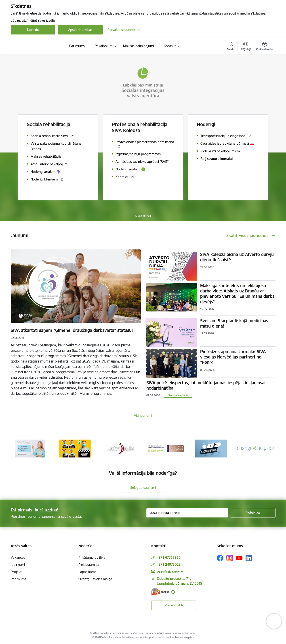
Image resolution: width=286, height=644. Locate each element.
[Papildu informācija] (173, 592)
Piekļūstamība (89, 565)
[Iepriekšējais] (21, 449)
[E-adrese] (160, 592)
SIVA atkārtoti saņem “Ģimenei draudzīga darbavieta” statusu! (72, 330)
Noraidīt (33, 30)
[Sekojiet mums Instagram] (230, 558)
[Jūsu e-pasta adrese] (187, 513)
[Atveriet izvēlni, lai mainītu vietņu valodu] (246, 47)
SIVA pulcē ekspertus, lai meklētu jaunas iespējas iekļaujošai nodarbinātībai (206, 385)
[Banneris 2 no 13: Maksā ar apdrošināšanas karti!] (75, 448)
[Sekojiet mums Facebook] (220, 558)
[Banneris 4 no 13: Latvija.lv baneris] (166, 448)
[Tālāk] (265, 449)
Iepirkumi (18, 565)
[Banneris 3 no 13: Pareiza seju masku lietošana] (120, 448)
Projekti (16, 572)
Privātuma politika (92, 557)
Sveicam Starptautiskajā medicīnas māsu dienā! (234, 323)
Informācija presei (178, 395)
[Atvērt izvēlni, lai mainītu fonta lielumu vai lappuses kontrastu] (265, 47)
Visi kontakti (174, 605)
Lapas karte (87, 572)
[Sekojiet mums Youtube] (239, 558)
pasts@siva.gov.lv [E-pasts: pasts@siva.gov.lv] (170, 571)
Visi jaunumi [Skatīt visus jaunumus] (143, 415)
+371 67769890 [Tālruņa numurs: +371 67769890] (169, 557)
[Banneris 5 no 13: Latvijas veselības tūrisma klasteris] (211, 448)
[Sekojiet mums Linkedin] (249, 558)
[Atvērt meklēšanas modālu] (231, 47)
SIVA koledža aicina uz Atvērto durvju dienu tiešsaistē (237, 257)
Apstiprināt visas (80, 30)
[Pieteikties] (253, 513)
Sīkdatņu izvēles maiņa (95, 579)
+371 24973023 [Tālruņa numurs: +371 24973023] (169, 564)
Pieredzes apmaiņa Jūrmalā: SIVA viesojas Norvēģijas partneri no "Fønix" (233, 357)
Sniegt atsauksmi (143, 488)
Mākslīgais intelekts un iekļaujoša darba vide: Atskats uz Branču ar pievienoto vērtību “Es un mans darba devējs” (237, 294)
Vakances (18, 557)
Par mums (18, 579)
